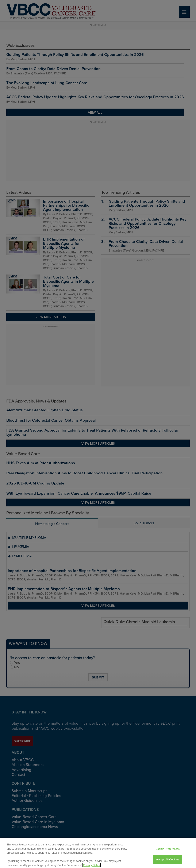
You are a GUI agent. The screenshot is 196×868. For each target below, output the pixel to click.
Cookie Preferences (168, 853)
